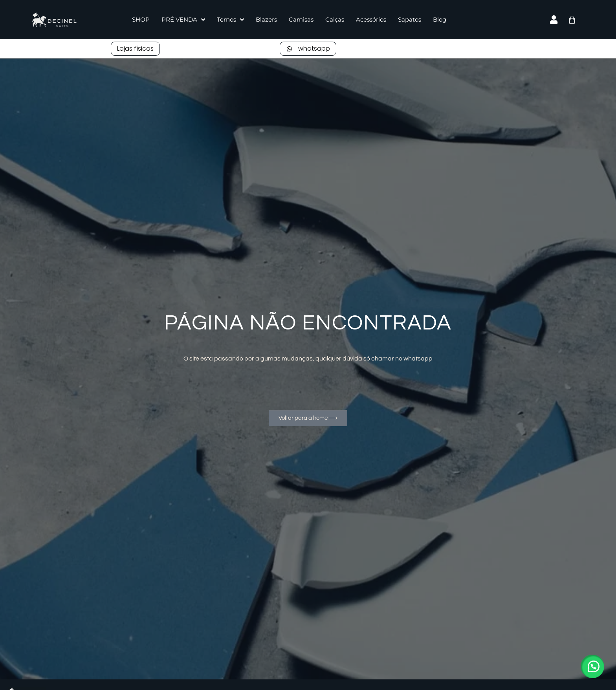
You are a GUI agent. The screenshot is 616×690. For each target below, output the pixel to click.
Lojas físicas (135, 49)
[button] (592, 666)
